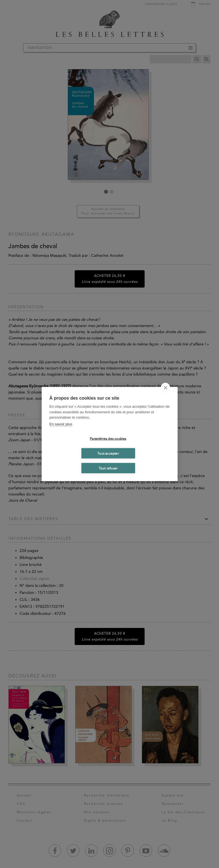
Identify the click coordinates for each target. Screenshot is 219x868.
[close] (165, 388)
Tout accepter (108, 453)
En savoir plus (61, 424)
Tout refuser (108, 468)
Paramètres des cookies (108, 438)
